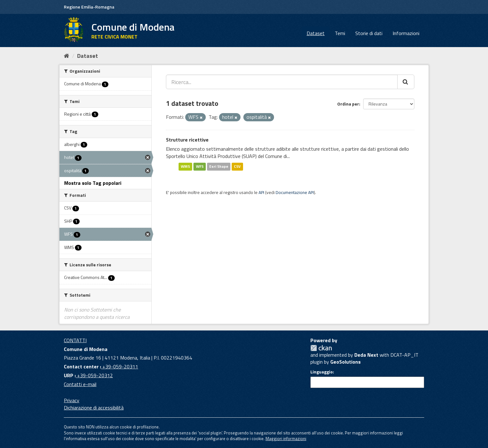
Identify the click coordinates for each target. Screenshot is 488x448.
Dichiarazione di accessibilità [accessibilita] (94, 408)
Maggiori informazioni (286, 439)
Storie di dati (369, 33)
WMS (185, 166)
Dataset (316, 33)
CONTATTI (75, 340)
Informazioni (406, 33)
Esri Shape (219, 166)
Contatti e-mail (80, 384)
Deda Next (366, 355)
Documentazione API (295, 192)
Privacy (72, 400)
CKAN (321, 348)
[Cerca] (406, 82)
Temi (340, 33)
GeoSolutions (345, 362)
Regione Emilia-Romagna (89, 7)
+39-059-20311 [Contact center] (120, 366)
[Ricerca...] (282, 82)
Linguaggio (322, 372)
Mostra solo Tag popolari (93, 183)
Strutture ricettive (187, 140)
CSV (237, 166)
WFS (200, 166)
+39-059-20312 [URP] (94, 375)
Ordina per (348, 104)
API (261, 192)
